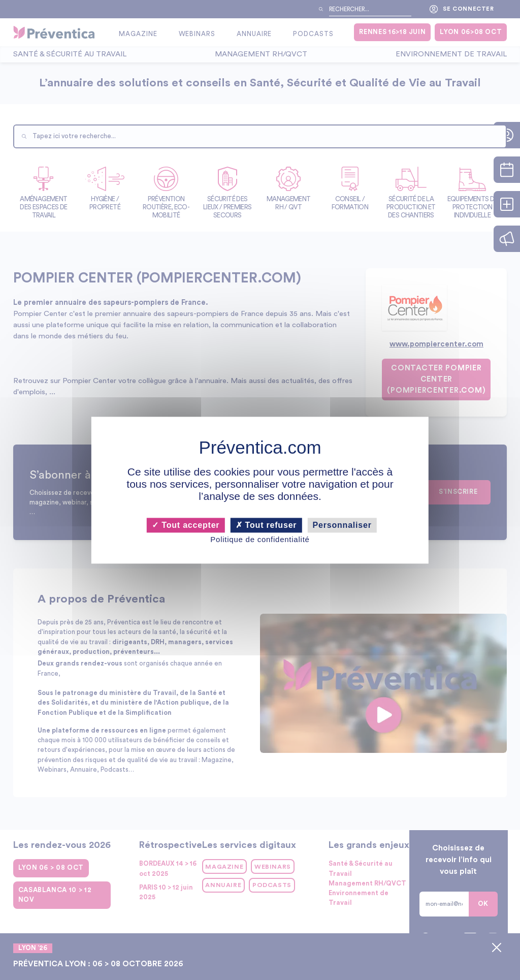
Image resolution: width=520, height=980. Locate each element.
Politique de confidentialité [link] (260, 540)
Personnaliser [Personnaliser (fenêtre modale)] (342, 525)
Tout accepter (186, 525)
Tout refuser (266, 525)
